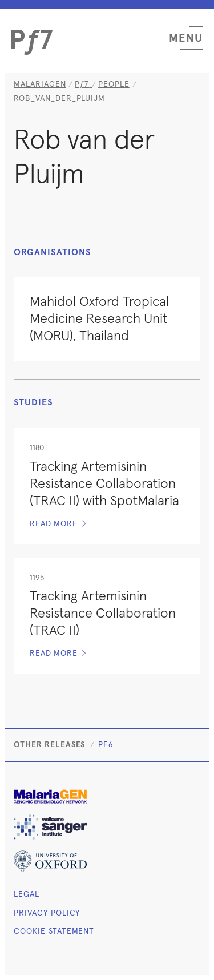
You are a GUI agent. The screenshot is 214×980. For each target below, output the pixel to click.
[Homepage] (83, 84)
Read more (58, 524)
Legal (27, 894)
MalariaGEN (40, 84)
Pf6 (106, 745)
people (114, 84)
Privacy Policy (47, 913)
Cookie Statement (54, 931)
